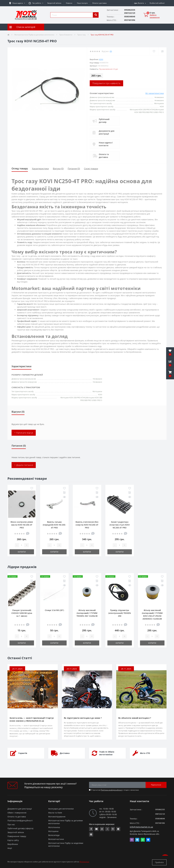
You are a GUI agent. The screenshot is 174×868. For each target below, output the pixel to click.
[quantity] (22, 545)
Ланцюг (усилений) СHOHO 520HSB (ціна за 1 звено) (22, 613)
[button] (36, 3)
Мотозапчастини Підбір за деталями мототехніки (34, 35)
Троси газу (81, 35)
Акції (10, 848)
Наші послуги (82, 3)
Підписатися (156, 785)
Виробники (13, 844)
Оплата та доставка (105, 156)
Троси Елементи (66, 35)
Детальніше (84, 862)
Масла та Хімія (55, 813)
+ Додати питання (24, 465)
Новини (69, 3)
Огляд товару (20, 168)
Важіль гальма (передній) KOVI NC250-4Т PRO (54, 525)
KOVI (101, 59)
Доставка (65, 753)
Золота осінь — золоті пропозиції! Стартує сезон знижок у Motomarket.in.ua (32, 719)
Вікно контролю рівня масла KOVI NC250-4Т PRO (22, 525)
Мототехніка (54, 827)
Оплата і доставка (99, 3)
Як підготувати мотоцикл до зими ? (83, 718)
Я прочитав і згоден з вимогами (115, 790)
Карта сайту (13, 840)
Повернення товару (17, 836)
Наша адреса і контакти (107, 144)
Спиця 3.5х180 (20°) (54, 610)
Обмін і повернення (17, 813)
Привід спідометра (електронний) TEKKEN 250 (120, 613)
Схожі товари (91, 169)
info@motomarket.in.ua (141, 827)
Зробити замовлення (155, 16)
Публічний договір (105, 121)
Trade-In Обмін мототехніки (107, 753)
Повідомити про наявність (106, 83)
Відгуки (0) (58, 169)
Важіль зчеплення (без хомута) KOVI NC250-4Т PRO (87, 525)
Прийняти (159, 862)
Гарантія (23, 753)
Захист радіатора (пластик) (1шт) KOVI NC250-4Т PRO (120, 525)
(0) (111, 51)
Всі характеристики (155, 93)
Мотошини (53, 831)
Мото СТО (145, 753)
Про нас (11, 824)
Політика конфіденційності (112, 790)
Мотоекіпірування (57, 817)
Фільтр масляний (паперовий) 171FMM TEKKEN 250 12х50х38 (87, 613)
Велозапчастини (56, 839)
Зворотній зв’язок (54, 3)
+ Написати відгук (24, 433)
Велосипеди (54, 835)
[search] (96, 15)
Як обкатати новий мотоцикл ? (135, 718)
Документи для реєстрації (107, 132)
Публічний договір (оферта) (20, 828)
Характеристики (40, 169)
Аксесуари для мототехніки (61, 809)
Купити (22, 552)
